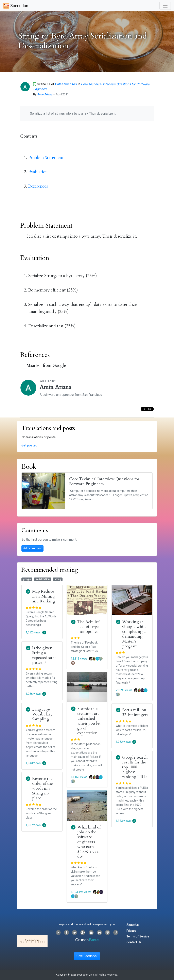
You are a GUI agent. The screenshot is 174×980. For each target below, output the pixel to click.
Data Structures (66, 84)
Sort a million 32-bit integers (135, 712)
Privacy (131, 931)
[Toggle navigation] (165, 6)
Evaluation (38, 172)
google (27, 579)
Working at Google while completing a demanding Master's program (134, 634)
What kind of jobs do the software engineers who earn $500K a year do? (89, 842)
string (58, 579)
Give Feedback (87, 956)
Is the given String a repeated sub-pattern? (44, 655)
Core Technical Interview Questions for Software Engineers (104, 481)
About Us (133, 925)
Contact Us (134, 942)
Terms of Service (138, 937)
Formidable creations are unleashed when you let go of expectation (89, 721)
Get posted (29, 445)
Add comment (32, 548)
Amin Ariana (45, 94)
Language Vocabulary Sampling (42, 714)
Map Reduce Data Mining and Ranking (44, 596)
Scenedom (16, 6)
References (38, 186)
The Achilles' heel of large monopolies (89, 627)
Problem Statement (46, 158)
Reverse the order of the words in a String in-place (42, 788)
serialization (43, 579)
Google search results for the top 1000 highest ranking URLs (135, 767)
